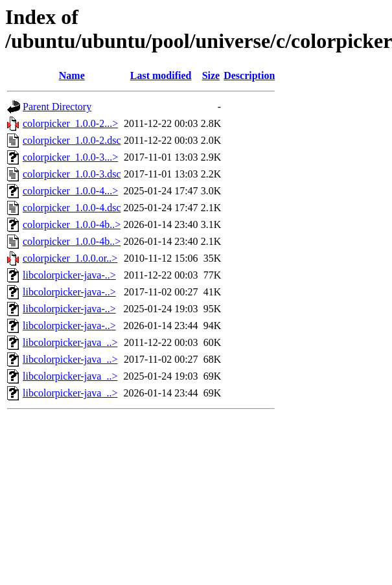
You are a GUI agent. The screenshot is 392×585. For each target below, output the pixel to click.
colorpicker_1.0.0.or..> (70, 258)
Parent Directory (57, 107)
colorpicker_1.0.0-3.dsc (72, 174)
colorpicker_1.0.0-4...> (70, 191)
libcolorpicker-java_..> (70, 342)
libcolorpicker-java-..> (69, 275)
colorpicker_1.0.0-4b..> (72, 224)
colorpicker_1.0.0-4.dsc (72, 208)
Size (211, 75)
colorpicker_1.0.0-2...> (70, 123)
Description (249, 75)
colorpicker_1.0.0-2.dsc (72, 140)
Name (72, 75)
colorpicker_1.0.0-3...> (70, 157)
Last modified (161, 75)
